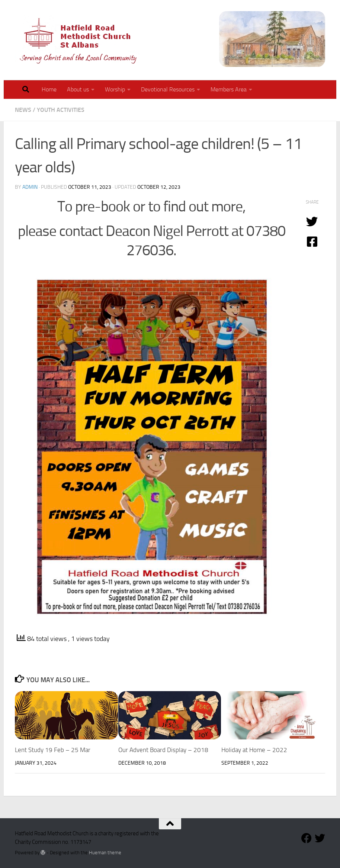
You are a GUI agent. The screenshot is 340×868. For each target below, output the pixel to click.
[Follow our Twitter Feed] (320, 838)
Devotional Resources (168, 89)
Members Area (229, 89)
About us (78, 89)
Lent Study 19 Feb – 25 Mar (53, 750)
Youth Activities (61, 110)
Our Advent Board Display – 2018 (163, 750)
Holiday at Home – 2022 (254, 750)
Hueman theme (105, 853)
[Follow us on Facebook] (307, 838)
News (23, 110)
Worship (115, 89)
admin (30, 187)
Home (49, 89)
